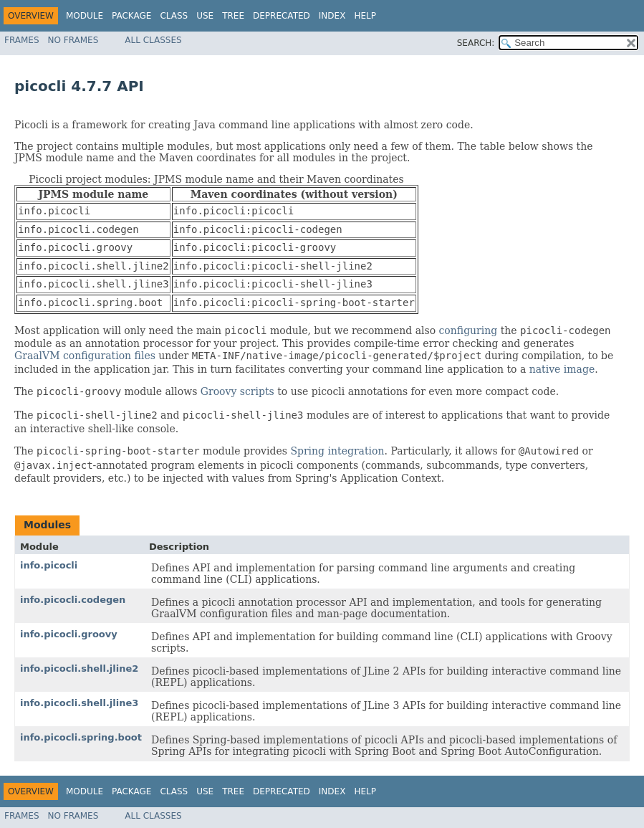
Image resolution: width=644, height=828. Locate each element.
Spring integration (337, 451)
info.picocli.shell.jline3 (79, 703)
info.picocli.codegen (73, 600)
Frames (22, 40)
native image (562, 369)
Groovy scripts (237, 391)
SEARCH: (476, 43)
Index (332, 16)
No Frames (73, 40)
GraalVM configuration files (85, 356)
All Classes (153, 40)
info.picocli (49, 565)
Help (365, 16)
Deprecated (282, 16)
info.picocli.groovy (69, 634)
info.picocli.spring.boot (81, 737)
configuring (468, 330)
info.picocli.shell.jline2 (79, 668)
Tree (233, 16)
